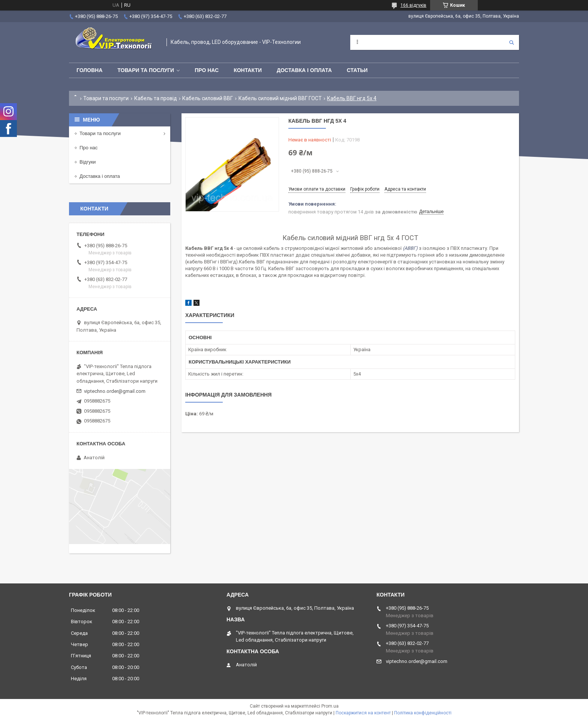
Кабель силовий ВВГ (208, 98)
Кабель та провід (156, 98)
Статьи (357, 70)
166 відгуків (413, 5)
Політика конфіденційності (423, 713)
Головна (89, 70)
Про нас (207, 70)
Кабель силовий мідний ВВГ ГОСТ (280, 98)
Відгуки (88, 162)
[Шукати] (511, 42)
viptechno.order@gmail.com (115, 391)
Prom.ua (330, 706)
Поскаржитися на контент (363, 713)
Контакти (248, 70)
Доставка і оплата (304, 70)
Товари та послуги (146, 70)
